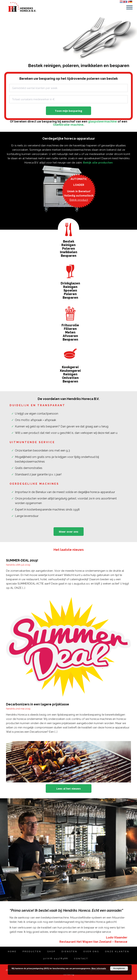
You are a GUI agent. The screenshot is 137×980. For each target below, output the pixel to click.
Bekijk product (79, 200)
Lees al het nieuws (69, 788)
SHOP (51, 952)
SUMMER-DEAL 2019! (22, 560)
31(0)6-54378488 (53, 959)
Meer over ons (69, 532)
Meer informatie (99, 968)
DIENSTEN (69, 952)
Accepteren (119, 968)
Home (12, 952)
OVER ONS (91, 952)
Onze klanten (117, 952)
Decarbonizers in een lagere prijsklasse (38, 704)
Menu (129, 7)
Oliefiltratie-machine (68, 125)
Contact (81, 959)
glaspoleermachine (102, 122)
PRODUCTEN (32, 952)
